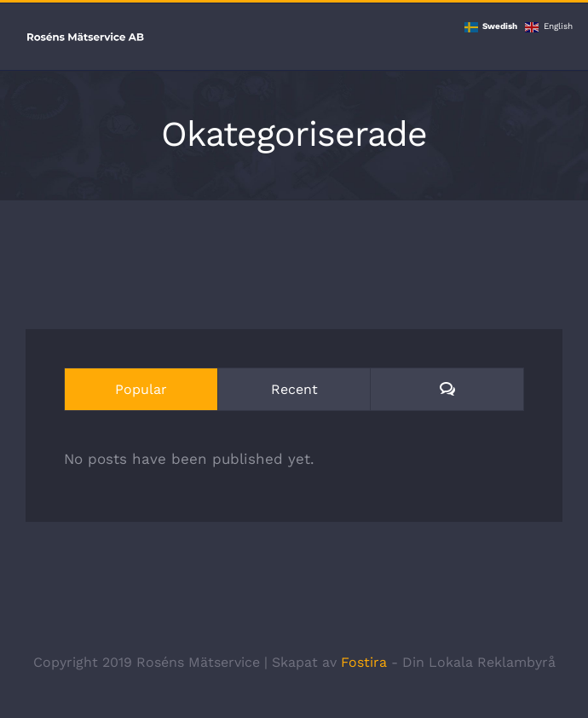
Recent (294, 389)
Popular (141, 389)
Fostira (364, 662)
